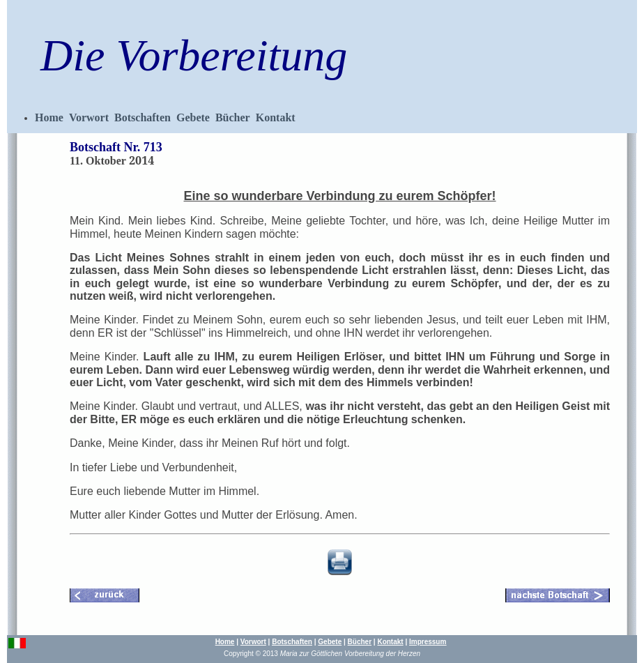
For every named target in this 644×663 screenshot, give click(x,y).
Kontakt (276, 117)
